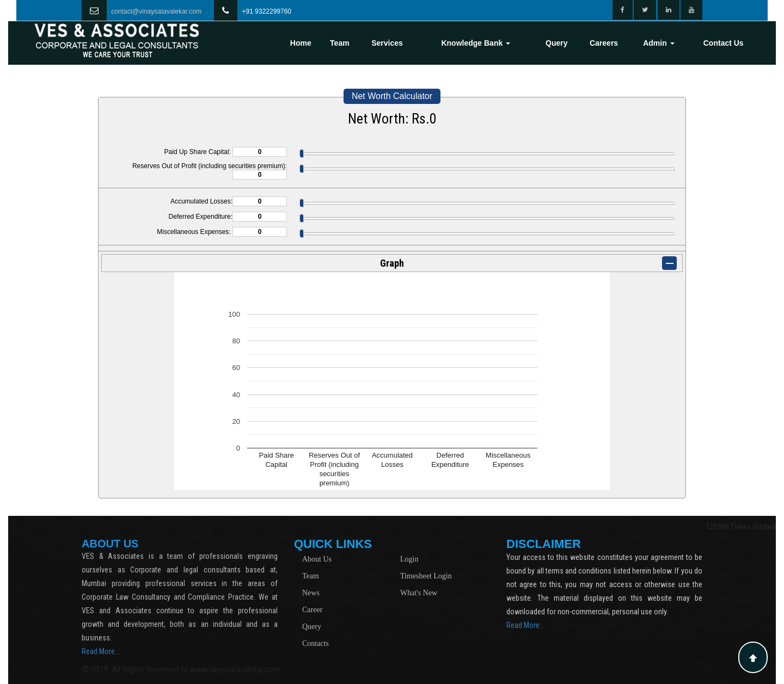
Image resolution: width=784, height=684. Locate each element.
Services (387, 43)
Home (301, 43)
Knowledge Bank (476, 43)
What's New (419, 593)
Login (409, 559)
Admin (659, 43)
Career (312, 610)
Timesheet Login (426, 576)
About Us (317, 559)
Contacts (316, 643)
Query (556, 43)
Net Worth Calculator (392, 96)
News (311, 593)
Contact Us (724, 43)
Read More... (101, 651)
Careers (604, 43)
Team (340, 43)
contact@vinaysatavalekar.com (156, 11)
